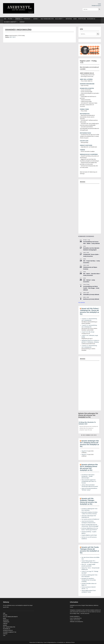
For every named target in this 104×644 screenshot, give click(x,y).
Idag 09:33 (84, 451)
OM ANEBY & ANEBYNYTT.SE (10, 632)
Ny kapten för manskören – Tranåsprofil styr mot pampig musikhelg (89, 580)
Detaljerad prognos (96, 6)
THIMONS (82, 150)
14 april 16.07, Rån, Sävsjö (88, 332)
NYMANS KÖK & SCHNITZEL (87, 88)
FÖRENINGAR (28, 19)
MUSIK (75, 19)
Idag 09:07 (84, 454)
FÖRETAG (19, 19)
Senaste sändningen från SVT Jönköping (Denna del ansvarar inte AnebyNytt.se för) (89, 444)
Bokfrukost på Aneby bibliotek (91, 299)
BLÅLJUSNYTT (60, 19)
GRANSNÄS (83, 84)
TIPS (4, 636)
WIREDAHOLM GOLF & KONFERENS (89, 154)
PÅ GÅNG (11, 19)
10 (96, 435)
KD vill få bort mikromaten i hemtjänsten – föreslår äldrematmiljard (88, 476)
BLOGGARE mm (91, 19)
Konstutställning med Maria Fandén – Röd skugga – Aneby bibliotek (91, 288)
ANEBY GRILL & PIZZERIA (86, 79)
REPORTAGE (69, 19)
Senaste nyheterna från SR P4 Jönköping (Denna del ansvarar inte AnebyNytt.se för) (89, 467)
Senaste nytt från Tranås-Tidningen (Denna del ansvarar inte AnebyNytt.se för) (90, 550)
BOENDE (36, 19)
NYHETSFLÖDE (82, 19)
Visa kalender (82, 302)
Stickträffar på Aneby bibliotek (91, 295)
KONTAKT (22, 22)
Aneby (99, 4)
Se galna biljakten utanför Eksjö (89, 535)
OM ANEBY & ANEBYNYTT (11, 22)
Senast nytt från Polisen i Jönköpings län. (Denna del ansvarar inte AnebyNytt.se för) (89, 311)
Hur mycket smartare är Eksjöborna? (90, 519)
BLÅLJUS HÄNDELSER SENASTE (10, 617)
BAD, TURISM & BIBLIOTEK (47, 19)
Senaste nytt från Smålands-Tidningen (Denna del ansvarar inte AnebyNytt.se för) (88, 501)
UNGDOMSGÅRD (90, 84)
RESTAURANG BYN (85, 114)
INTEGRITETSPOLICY (8, 630)
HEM (5, 19)
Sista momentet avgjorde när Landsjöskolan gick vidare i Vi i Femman (89, 481)
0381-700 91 (13, 37)
